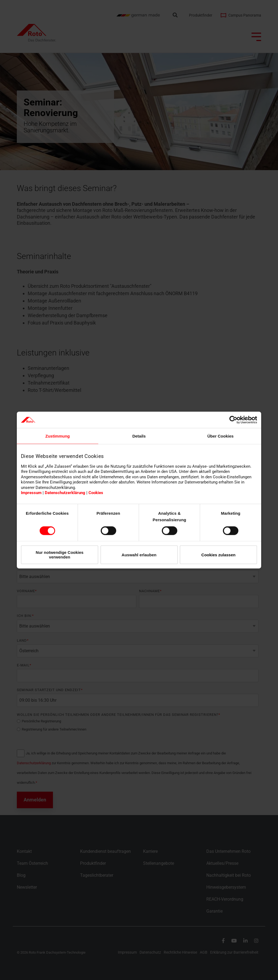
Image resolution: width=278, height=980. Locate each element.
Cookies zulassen (219, 555)
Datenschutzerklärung (65, 493)
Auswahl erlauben (139, 555)
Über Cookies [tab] (221, 436)
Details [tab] (139, 436)
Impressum (31, 493)
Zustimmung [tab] (58, 436)
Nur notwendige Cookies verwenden (60, 555)
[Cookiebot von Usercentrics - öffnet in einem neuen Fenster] (233, 420)
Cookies (96, 493)
